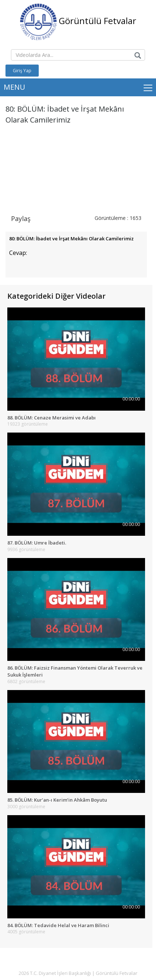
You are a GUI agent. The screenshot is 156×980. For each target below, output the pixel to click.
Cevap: (18, 253)
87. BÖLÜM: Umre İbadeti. (37, 543)
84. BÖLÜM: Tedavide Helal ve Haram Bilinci (58, 925)
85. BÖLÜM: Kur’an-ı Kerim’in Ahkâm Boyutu (57, 800)
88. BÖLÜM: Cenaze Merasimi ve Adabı (52, 418)
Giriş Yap (22, 71)
